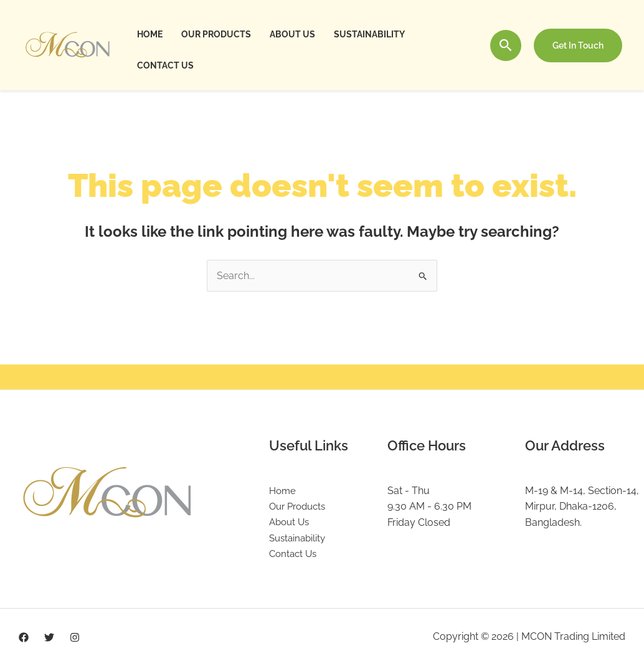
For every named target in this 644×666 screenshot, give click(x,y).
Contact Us (165, 65)
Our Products (214, 34)
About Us (289, 34)
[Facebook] (24, 639)
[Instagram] (75, 639)
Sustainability (365, 34)
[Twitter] (49, 639)
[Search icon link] (506, 45)
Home (149, 34)
